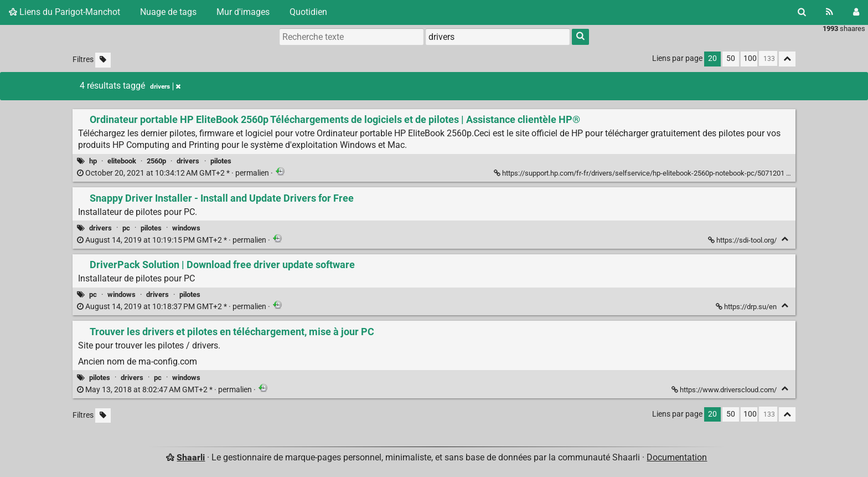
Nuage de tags (168, 12)
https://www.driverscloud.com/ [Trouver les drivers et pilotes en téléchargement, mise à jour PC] (725, 390)
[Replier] (785, 239)
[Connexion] (856, 12)
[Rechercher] (802, 12)
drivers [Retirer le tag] (165, 86)
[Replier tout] (787, 59)
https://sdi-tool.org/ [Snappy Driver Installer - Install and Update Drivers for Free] (743, 240)
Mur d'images (243, 12)
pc (126, 228)
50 (731, 58)
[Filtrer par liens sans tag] (103, 60)
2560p (156, 161)
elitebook (122, 161)
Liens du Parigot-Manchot (64, 12)
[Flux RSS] (830, 12)
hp (93, 161)
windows (186, 228)
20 (712, 58)
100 (750, 58)
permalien (174, 173)
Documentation (677, 457)
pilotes (221, 161)
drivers (188, 161)
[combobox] (498, 37)
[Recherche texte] (352, 37)
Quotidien (308, 12)
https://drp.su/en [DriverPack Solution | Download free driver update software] (747, 307)
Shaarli (191, 457)
